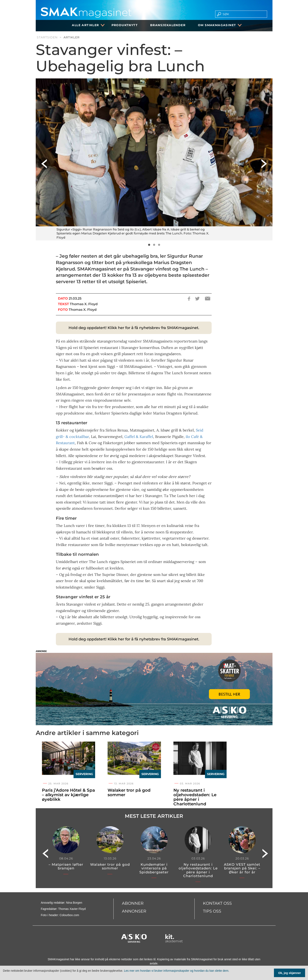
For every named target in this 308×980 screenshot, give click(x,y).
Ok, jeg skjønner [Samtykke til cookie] (290, 973)
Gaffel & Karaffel (139, 437)
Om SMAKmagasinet (218, 25)
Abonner (133, 903)
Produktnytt (125, 25)
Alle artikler (87, 25)
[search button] (218, 14)
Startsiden (47, 37)
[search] (244, 14)
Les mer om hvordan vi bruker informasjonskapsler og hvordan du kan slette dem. (177, 971)
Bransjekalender (168, 25)
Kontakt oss (217, 903)
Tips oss (212, 911)
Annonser (134, 911)
